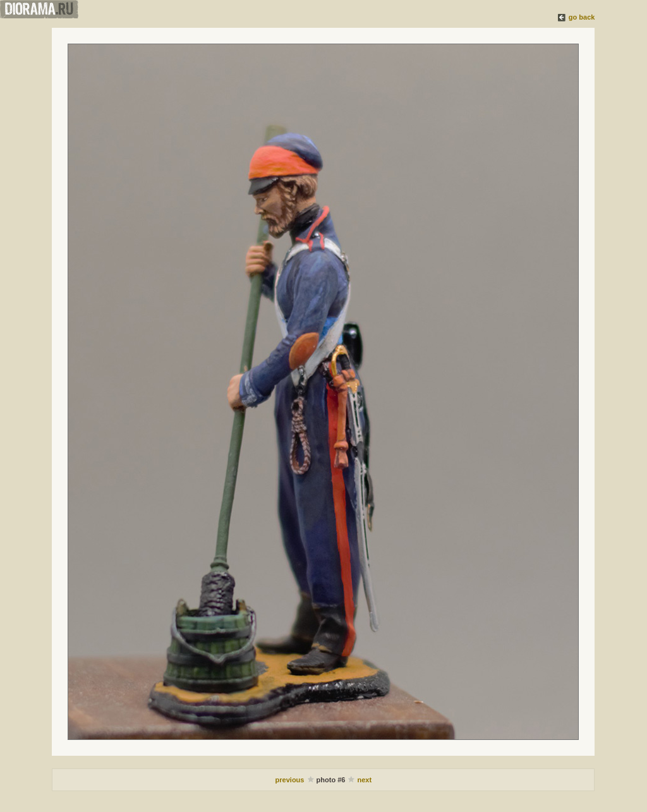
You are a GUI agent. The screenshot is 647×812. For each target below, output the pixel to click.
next (365, 780)
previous (291, 780)
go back (582, 17)
